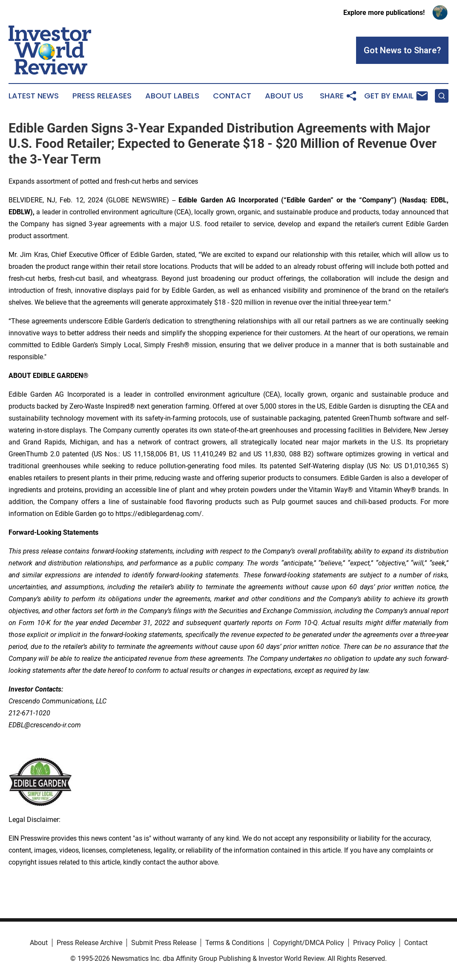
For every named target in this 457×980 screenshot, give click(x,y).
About (39, 943)
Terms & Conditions (235, 943)
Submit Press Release (164, 943)
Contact (232, 96)
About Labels (172, 96)
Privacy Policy (374, 943)
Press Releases (102, 96)
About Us (284, 96)
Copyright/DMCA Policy (309, 943)
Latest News (34, 96)
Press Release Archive (89, 943)
